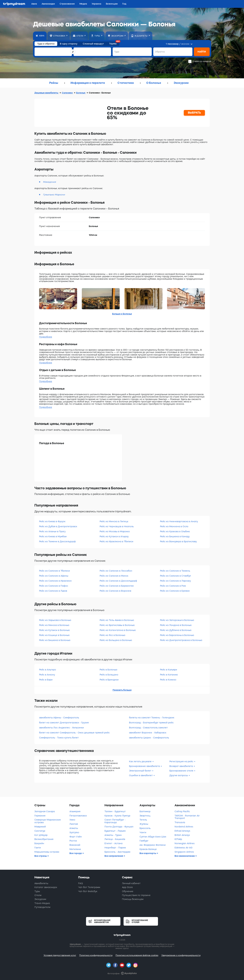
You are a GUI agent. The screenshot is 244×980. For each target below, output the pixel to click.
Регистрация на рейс (182, 761)
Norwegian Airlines (185, 843)
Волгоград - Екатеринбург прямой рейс (151, 723)
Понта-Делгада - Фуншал (119, 827)
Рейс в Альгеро (48, 670)
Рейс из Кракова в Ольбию (175, 531)
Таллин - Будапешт (115, 811)
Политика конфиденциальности (96, 955)
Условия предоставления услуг (60, 955)
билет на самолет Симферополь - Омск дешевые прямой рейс (74, 733)
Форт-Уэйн (76, 837)
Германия (40, 816)
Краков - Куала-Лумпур (117, 816)
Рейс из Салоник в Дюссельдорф (118, 581)
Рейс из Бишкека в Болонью (55, 640)
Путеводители (42, 907)
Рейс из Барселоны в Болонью (177, 635)
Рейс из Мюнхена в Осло (174, 526)
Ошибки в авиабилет (141, 775)
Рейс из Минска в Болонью (54, 625)
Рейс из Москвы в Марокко (115, 531)
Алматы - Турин (113, 835)
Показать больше (122, 690)
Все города (76, 853)
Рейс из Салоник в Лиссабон (116, 571)
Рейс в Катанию (169, 675)
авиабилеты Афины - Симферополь (59, 718)
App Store (127, 887)
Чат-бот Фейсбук (88, 891)
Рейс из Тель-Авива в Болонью (117, 620)
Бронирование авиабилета (145, 766)
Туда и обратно (46, 44)
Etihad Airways (182, 831)
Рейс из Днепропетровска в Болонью (181, 640)
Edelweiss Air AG (183, 848)
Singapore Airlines (184, 852)
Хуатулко (74, 832)
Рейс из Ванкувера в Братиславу (178, 541)
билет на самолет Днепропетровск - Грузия (64, 723)
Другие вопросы (179, 775)
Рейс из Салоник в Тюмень (175, 571)
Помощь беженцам (133, 899)
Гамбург (144, 841)
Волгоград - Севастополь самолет (148, 728)
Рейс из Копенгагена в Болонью (118, 630)
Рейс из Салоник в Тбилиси (55, 571)
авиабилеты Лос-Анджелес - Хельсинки (61, 728)
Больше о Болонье (122, 314)
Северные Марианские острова (48, 821)
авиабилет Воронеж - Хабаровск (148, 733)
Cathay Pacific (182, 811)
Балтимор (145, 811)
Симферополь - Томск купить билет (59, 738)
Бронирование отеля (182, 771)
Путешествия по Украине (136, 895)
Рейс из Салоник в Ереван (175, 591)
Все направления (114, 856)
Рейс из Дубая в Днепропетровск (58, 526)
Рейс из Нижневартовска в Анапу (179, 521)
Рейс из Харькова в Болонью (55, 620)
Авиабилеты (41, 883)
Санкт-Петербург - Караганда (115, 821)
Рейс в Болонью (108, 670)
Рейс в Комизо (168, 680)
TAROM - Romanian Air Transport (187, 817)
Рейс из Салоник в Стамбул (175, 576)
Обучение (128, 891)
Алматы (74, 828)
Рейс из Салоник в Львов (53, 591)
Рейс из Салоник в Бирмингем (117, 586)
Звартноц (145, 816)
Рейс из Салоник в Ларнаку (175, 581)
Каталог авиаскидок (46, 887)
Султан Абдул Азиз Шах (153, 837)
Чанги (143, 832)
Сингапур (40, 831)
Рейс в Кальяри (169, 670)
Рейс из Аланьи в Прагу (52, 531)
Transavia (180, 822)
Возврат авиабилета (181, 766)
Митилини (75, 849)
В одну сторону (69, 44)
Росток (73, 841)
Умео (72, 820)
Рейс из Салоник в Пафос (54, 586)
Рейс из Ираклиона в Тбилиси (116, 541)
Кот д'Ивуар (41, 835)
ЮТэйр (178, 839)
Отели (38, 895)
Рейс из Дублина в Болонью (176, 630)
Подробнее (46, 337)
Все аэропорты (148, 853)
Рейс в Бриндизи (109, 680)
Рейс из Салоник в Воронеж (116, 591)
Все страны (41, 856)
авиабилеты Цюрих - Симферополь (149, 738)
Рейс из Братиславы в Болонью (117, 625)
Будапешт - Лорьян (115, 831)
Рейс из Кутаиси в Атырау (114, 536)
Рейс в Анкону (47, 675)
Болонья (81, 93)
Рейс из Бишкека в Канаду (175, 536)
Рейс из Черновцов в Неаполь (117, 526)
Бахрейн (39, 843)
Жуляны (144, 824)
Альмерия (75, 811)
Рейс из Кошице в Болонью (54, 635)
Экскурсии (40, 899)
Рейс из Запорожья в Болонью (177, 620)
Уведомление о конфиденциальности (181, 955)
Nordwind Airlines (184, 827)
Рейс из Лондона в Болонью (176, 625)
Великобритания (44, 839)
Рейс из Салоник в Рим (173, 586)
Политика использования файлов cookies (137, 955)
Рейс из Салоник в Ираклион (55, 581)
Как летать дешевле (141, 761)
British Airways (182, 835)
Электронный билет (140, 771)
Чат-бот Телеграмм (89, 887)
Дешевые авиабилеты (47, 93)
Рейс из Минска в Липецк (114, 521)
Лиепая (74, 824)
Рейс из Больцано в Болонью (116, 640)
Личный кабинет (131, 883)
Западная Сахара (45, 811)
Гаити (38, 848)
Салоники (67, 93)
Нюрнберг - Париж (115, 848)
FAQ (81, 883)
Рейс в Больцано (109, 675)
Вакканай (75, 845)
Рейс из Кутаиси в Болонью (54, 630)
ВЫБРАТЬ (194, 113)
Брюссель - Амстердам (117, 852)
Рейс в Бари (46, 680)
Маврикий (40, 827)
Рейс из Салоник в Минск (114, 576)
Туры (37, 891)
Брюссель (145, 828)
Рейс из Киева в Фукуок (52, 521)
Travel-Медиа (42, 903)
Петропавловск (78, 816)
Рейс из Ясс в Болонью (112, 635)
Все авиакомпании (185, 856)
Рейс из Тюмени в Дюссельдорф (57, 541)
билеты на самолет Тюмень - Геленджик (152, 718)
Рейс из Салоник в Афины (54, 576)
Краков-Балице (148, 849)
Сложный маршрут (93, 44)
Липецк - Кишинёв (115, 839)
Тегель (143, 820)
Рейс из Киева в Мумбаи (53, 536)
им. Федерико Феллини (153, 845)
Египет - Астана (113, 843)
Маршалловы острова (47, 852)
